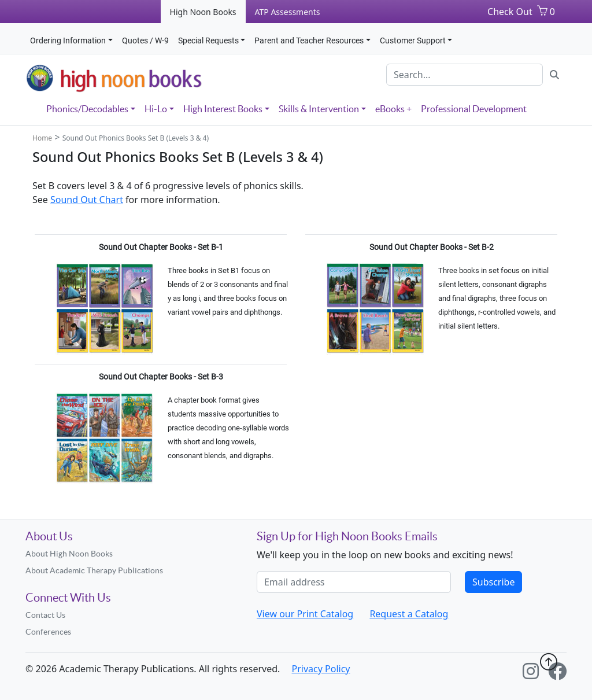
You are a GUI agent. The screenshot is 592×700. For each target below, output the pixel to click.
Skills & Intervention (319, 109)
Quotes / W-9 (145, 40)
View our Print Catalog (305, 614)
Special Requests (208, 40)
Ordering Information (68, 40)
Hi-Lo (156, 109)
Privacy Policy (321, 669)
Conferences (48, 632)
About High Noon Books (69, 554)
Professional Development (474, 109)
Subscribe (493, 582)
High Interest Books (223, 109)
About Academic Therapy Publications (94, 570)
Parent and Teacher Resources (309, 40)
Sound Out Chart (87, 200)
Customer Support (413, 40)
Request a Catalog (409, 614)
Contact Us (45, 615)
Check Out (510, 12)
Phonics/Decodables (87, 109)
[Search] (465, 75)
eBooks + (393, 109)
